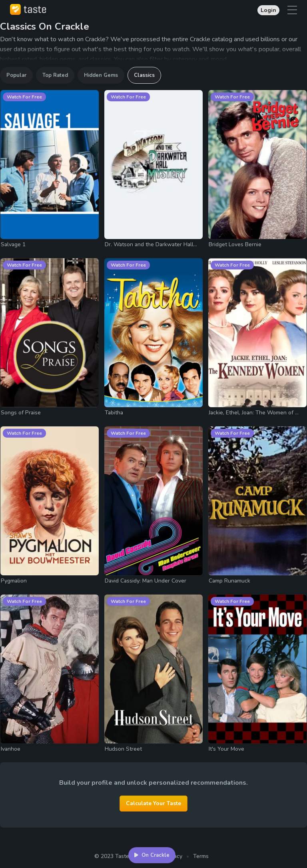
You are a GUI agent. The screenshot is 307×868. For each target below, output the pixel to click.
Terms (201, 856)
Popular (16, 75)
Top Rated (55, 75)
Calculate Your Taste (153, 803)
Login (268, 10)
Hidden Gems (101, 75)
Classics (144, 75)
